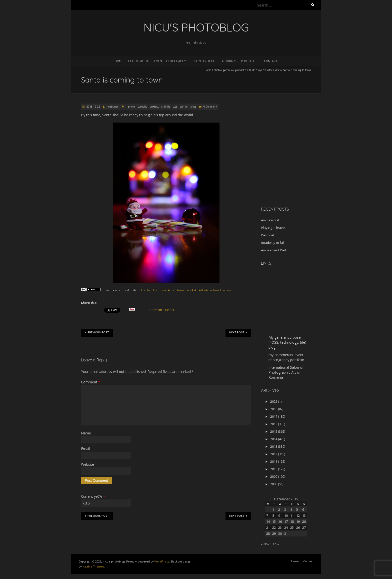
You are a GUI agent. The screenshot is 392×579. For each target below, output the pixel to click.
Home (119, 61)
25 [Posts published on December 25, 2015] (292, 527)
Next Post (238, 332)
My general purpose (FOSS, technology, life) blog (287, 342)
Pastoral (267, 235)
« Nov (265, 544)
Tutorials (228, 61)
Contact (271, 61)
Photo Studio (139, 61)
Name (86, 433)
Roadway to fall (273, 243)
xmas (278, 70)
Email (85, 449)
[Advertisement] (292, 167)
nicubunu (112, 107)
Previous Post (97, 332)
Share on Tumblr (163, 310)
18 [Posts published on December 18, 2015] (292, 521)
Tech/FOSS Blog (203, 61)
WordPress (162, 561)
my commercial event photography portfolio (286, 357)
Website (87, 464)
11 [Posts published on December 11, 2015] (292, 515)
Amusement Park (274, 250)
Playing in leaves (274, 228)
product (239, 70)
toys (260, 70)
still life (251, 70)
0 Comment (210, 107)
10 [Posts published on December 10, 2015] (286, 515)
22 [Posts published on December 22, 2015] (274, 527)
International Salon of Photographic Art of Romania (286, 372)
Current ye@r (93, 496)
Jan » (275, 544)
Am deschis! (270, 220)
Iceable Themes (93, 566)
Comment (90, 382)
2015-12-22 (93, 107)
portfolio (228, 70)
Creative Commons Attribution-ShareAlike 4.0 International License (186, 290)
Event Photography (170, 61)
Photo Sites (250, 61)
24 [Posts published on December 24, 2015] (286, 527)
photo (217, 70)
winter (268, 70)
